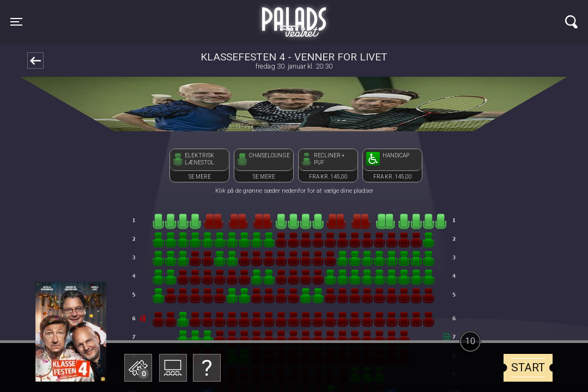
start (528, 367)
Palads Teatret (294, 15)
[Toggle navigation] (16, 22)
